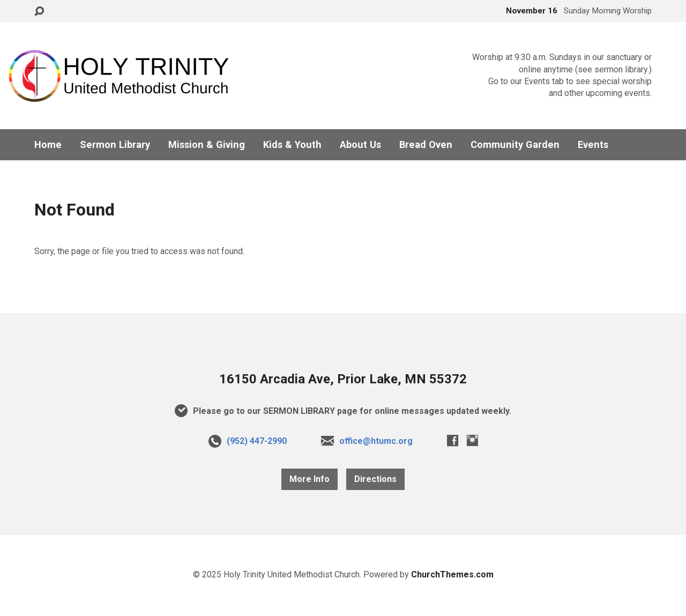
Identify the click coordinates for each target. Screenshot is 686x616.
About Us (360, 145)
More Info (310, 479)
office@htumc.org (376, 441)
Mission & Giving (207, 145)
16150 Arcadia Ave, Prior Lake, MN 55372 (343, 379)
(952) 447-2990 (257, 441)
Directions (375, 479)
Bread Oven (426, 145)
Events (593, 145)
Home (48, 145)
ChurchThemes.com (452, 574)
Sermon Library (115, 145)
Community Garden (515, 145)
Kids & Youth (292, 145)
